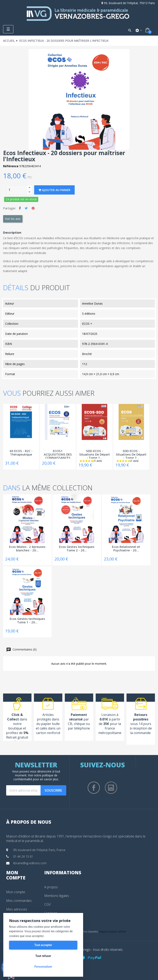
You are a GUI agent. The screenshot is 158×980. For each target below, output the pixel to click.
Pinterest (33, 208)
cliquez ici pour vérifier (113, 932)
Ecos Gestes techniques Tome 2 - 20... (77, 549)
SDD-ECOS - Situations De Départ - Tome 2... (131, 454)
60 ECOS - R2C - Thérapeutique (21, 453)
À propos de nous (29, 822)
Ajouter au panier (54, 190)
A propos (51, 887)
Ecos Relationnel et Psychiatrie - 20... (126, 549)
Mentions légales (57, 896)
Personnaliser (43, 967)
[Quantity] (17, 190)
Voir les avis (13, 219)
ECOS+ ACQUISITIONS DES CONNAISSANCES (58, 454)
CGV (47, 904)
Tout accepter (43, 945)
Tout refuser (43, 956)
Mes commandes (19, 901)
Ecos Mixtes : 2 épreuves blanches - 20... (27, 549)
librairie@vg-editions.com (30, 863)
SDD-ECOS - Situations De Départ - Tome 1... (95, 454)
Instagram (111, 788)
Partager (20, 208)
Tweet (26, 208)
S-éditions (89, 314)
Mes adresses (17, 909)
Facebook (94, 788)
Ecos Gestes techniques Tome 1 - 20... (27, 621)
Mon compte (16, 892)
